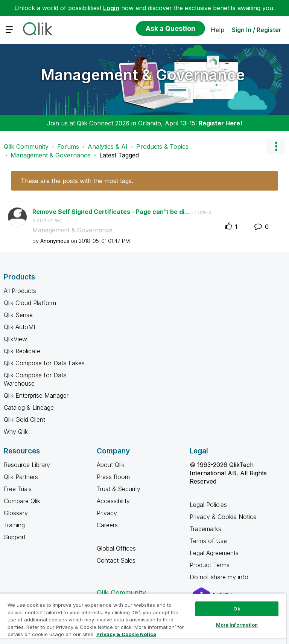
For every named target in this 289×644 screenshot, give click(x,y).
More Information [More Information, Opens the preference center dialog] (237, 625)
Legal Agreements (214, 553)
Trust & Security (119, 489)
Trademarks (205, 529)
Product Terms (210, 565)
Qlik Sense (18, 315)
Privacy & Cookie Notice (223, 517)
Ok (237, 609)
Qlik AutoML (20, 327)
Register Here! (221, 123)
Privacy (107, 513)
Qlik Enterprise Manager (36, 395)
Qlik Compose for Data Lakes (44, 363)
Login (111, 8)
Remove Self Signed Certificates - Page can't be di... (122, 216)
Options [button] (276, 147)
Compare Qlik (22, 501)
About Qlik (111, 465)
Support (15, 537)
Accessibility (113, 501)
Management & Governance (143, 75)
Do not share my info (220, 577)
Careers (107, 525)
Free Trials (18, 489)
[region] (143, 619)
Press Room (113, 477)
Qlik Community (26, 147)
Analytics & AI (108, 147)
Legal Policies (208, 505)
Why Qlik (16, 432)
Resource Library (27, 465)
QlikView (15, 339)
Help (218, 30)
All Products (20, 291)
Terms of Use (208, 541)
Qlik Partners (21, 477)
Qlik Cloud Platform (30, 303)
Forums (68, 147)
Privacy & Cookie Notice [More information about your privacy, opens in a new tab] (126, 634)
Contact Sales (116, 560)
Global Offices (116, 548)
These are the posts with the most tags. (77, 181)
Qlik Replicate (22, 351)
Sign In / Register (257, 30)
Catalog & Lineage (29, 407)
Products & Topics (162, 147)
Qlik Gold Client (24, 420)
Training (14, 525)
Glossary (16, 513)
